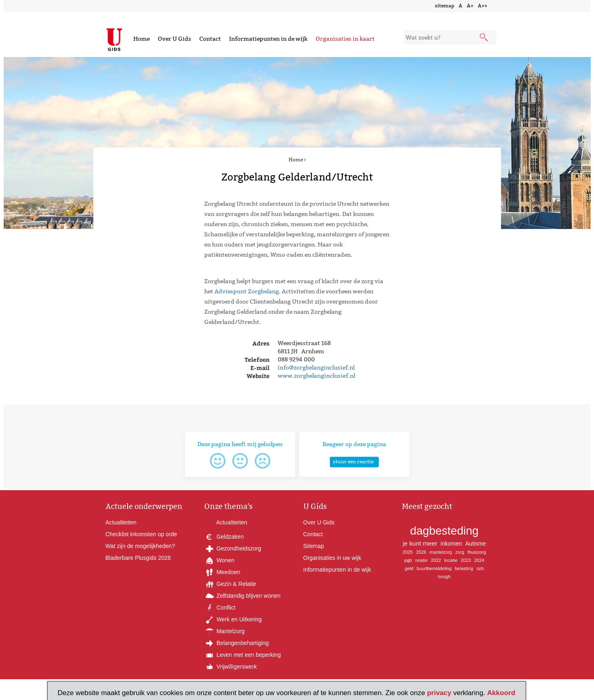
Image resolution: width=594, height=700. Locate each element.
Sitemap (314, 546)
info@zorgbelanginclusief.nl (316, 368)
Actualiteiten (121, 522)
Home (141, 39)
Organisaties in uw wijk (332, 558)
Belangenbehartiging (236, 643)
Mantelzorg (224, 631)
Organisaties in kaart (345, 39)
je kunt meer (420, 543)
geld (409, 568)
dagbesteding (444, 531)
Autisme (476, 544)
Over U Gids (174, 39)
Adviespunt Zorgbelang (247, 291)
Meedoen (222, 572)
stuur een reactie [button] (353, 461)
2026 (421, 552)
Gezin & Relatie (230, 584)
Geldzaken (224, 537)
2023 (466, 560)
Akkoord (501, 693)
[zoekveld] (450, 37)
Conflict (220, 608)
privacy (439, 693)
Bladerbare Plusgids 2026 (138, 558)
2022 (436, 560)
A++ (482, 6)
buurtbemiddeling (434, 568)
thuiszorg (476, 552)
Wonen (219, 560)
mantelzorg (441, 552)
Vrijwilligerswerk (231, 667)
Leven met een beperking (243, 655)
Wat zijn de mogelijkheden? (140, 546)
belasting (464, 568)
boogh (444, 577)
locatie (451, 560)
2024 (479, 560)
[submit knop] (484, 38)
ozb (480, 568)
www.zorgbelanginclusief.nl (316, 376)
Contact (210, 39)
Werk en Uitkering (233, 619)
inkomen (451, 544)
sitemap (445, 6)
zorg (460, 552)
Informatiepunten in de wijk (268, 39)
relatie (421, 560)
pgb (408, 560)
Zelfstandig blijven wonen (242, 596)
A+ (470, 6)
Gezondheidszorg (233, 548)
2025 (408, 552)
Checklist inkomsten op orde (141, 534)
